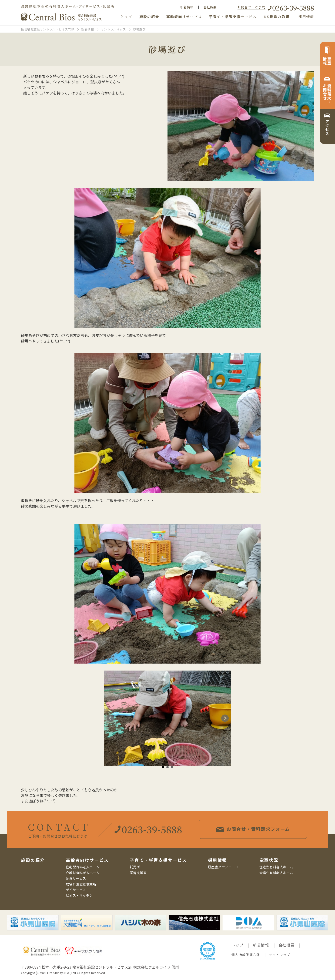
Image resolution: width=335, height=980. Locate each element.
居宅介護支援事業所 (81, 884)
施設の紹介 (149, 17)
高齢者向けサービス (184, 17)
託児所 (135, 867)
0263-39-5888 (293, 8)
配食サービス (76, 878)
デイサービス (76, 890)
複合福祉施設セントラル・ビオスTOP (48, 29)
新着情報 (187, 7)
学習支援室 (138, 873)
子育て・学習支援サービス (233, 17)
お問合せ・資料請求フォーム (261, 829)
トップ (126, 17)
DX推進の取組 (277, 17)
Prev (110, 718)
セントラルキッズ (113, 29)
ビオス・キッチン (79, 895)
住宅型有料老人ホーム (83, 867)
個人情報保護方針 (246, 955)
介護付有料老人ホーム (83, 873)
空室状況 (269, 860)
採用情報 (306, 17)
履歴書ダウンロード (223, 867)
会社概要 (210, 7)
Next (225, 718)
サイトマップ (280, 955)
